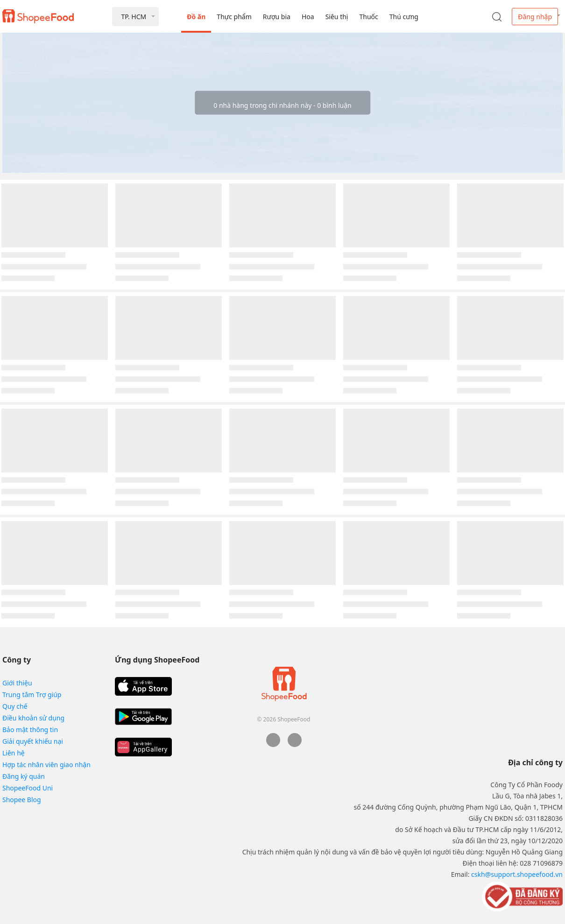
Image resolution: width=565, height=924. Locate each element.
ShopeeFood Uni (28, 788)
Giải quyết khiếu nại (33, 741)
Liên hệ (14, 753)
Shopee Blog (22, 800)
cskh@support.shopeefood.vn (517, 874)
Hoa (308, 17)
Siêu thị (337, 17)
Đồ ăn (196, 17)
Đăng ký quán (24, 776)
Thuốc (368, 17)
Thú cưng (404, 17)
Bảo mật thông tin (30, 730)
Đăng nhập (535, 17)
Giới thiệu (17, 683)
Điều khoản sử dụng (33, 718)
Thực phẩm (234, 17)
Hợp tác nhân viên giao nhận (46, 765)
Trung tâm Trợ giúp (32, 695)
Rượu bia (277, 17)
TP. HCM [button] (134, 17)
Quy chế (15, 706)
